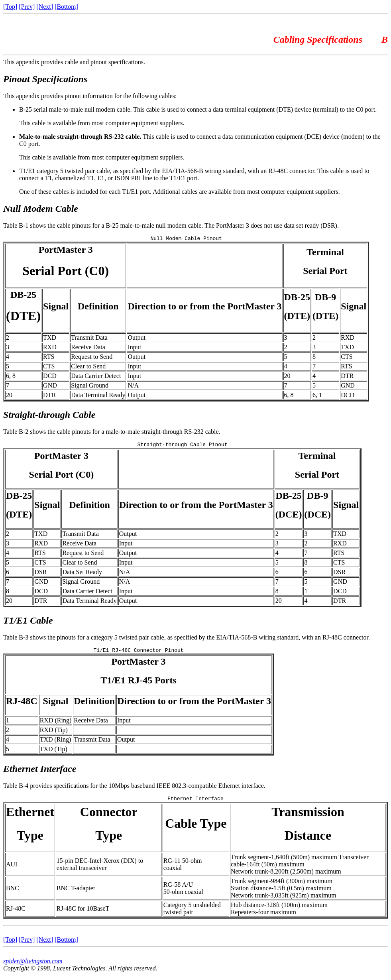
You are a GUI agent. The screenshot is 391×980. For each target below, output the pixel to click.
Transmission (308, 817)
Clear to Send (88, 367)
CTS (347, 358)
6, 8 (11, 377)
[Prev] (27, 7)
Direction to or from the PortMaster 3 (204, 307)
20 (287, 377)
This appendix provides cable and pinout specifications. (74, 62)
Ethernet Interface (40, 772)
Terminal (325, 253)
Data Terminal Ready (98, 396)
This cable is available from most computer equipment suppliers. (102, 123)
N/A (133, 387)
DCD (50, 377)
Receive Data (88, 348)
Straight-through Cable (49, 416)
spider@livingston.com (33, 966)
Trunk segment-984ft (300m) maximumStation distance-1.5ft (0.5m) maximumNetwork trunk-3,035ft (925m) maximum (284, 893)
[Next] (45, 7)
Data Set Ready (82, 574)
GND (50, 387)
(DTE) (23, 317)
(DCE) (289, 517)
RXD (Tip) (54, 733)
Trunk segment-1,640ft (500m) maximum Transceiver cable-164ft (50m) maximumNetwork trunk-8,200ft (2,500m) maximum (300, 869)
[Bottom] (66, 7)
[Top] (10, 7)
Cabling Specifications (319, 39)
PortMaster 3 (66, 251)
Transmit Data (89, 339)
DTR (347, 377)
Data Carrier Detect (96, 377)
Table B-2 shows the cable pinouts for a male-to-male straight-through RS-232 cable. (112, 433)
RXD (348, 339)
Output (136, 339)
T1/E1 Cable (28, 623)
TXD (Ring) (56, 743)
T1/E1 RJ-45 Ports (139, 684)
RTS (49, 358)
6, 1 (317, 396)
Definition (98, 307)
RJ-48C (22, 704)
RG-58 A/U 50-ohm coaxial (183, 893)
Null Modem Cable (41, 209)
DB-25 (23, 296)
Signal (56, 307)
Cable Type (196, 828)
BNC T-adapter (76, 893)
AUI (12, 869)
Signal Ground (90, 387)
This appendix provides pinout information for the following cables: (90, 96)
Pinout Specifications (45, 79)
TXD (50, 339)
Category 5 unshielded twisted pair (192, 913)
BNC (13, 893)
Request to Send (92, 358)
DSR (40, 574)
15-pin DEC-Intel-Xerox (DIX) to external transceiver (100, 869)
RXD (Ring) (56, 724)
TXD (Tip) (54, 753)
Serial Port (325, 272)
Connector (109, 817)
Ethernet (30, 817)
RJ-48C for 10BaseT (83, 913)
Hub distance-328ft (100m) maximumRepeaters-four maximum (279, 913)
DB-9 (325, 298)
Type (30, 840)
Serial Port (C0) (66, 272)
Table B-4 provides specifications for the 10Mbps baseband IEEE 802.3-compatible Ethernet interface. (134, 789)
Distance (308, 840)
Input (134, 348)
